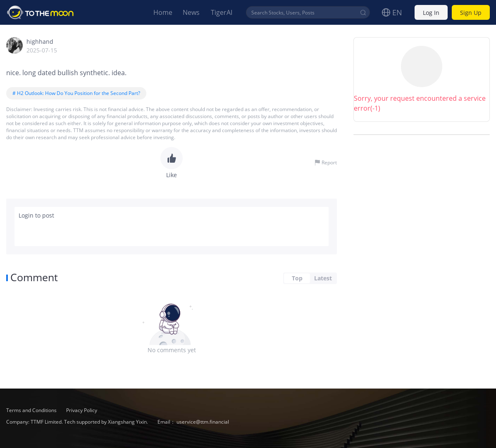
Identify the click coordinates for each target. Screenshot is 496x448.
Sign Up (471, 13)
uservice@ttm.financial (203, 422)
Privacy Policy (82, 410)
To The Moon (41, 12)
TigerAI (222, 12)
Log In (431, 13)
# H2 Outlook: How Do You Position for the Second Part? (76, 93)
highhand (40, 41)
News (191, 12)
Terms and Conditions (32, 410)
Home (163, 12)
